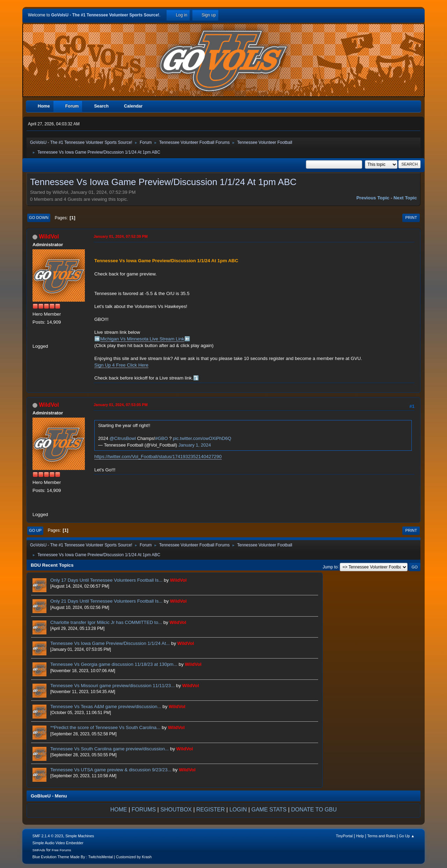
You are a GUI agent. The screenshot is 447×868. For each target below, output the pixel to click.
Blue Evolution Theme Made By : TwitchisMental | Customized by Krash (92, 857)
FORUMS (144, 810)
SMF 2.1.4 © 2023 (48, 836)
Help (360, 836)
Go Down (39, 218)
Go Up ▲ (407, 836)
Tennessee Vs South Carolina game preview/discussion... (109, 749)
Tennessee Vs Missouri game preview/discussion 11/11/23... (112, 686)
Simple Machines (80, 836)
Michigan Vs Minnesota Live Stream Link (142, 339)
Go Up (35, 530)
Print (411, 218)
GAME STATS (269, 810)
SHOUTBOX (176, 810)
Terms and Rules (382, 836)
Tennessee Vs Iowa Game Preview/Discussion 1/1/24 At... (110, 643)
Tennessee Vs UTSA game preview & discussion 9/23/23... (111, 770)
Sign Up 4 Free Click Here (121, 365)
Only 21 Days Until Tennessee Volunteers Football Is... (106, 601)
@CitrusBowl (123, 438)
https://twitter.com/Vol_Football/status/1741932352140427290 (158, 457)
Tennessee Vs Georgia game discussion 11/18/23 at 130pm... (114, 664)
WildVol (49, 237)
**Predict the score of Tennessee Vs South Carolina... (105, 727)
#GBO (162, 438)
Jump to (330, 567)
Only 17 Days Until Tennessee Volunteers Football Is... (106, 580)
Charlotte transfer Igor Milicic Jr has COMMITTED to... (106, 622)
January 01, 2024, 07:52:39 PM (121, 236)
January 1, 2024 (195, 445)
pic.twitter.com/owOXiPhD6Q (202, 438)
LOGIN (238, 810)
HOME (119, 810)
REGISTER (211, 810)
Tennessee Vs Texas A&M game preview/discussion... (106, 707)
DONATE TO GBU (314, 810)
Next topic (405, 198)
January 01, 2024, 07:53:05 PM (121, 405)
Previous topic (373, 198)
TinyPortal (344, 836)
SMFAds (39, 850)
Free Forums (61, 850)
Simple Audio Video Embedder (58, 843)
